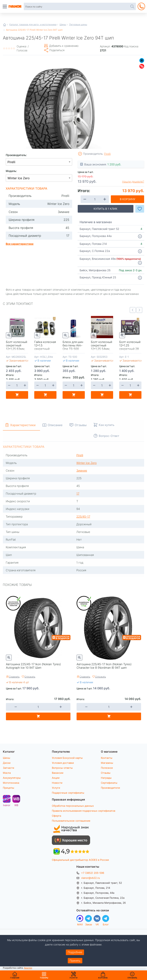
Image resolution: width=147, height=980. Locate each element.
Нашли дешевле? (133, 182)
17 (78, 493)
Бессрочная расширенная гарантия (14, 603)
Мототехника (11, 783)
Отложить (30, 677)
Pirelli (107, 154)
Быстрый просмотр (9, 335)
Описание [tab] (56, 425)
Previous (133, 310)
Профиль (132, 978)
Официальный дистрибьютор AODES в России (80, 860)
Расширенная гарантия (84, 603)
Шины (63, 24)
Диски (7, 763)
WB (16, 805)
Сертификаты (109, 783)
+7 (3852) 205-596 (93, 873)
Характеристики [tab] (23, 425)
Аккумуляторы (12, 778)
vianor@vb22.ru (91, 878)
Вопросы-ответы (62, 768)
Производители (110, 788)
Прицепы (9, 788)
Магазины (107, 763)
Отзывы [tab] (81, 425)
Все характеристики (20, 244)
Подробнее (75, 952)
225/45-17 (83, 516)
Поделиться (57, 50)
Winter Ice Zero (87, 463)
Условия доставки (63, 763)
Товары (44, 975)
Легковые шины (78, 24)
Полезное (107, 768)
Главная (5, 25)
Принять (75, 961)
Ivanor (7, 805)
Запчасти (9, 768)
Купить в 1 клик (105, 209)
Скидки (142, 66)
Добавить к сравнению (64, 46)
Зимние (142, 60)
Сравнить (14, 677)
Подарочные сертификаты (68, 793)
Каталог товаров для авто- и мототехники (33, 24)
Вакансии (58, 773)
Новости (57, 783)
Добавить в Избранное (140, 209)
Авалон (28, 968)
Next (139, 310)
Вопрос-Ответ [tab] (110, 436)
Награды (106, 778)
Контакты (107, 758)
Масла (7, 773)
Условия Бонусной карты (67, 758)
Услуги (56, 788)
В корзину (128, 199)
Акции (56, 778)
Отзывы (106, 773)
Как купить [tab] (107, 425)
